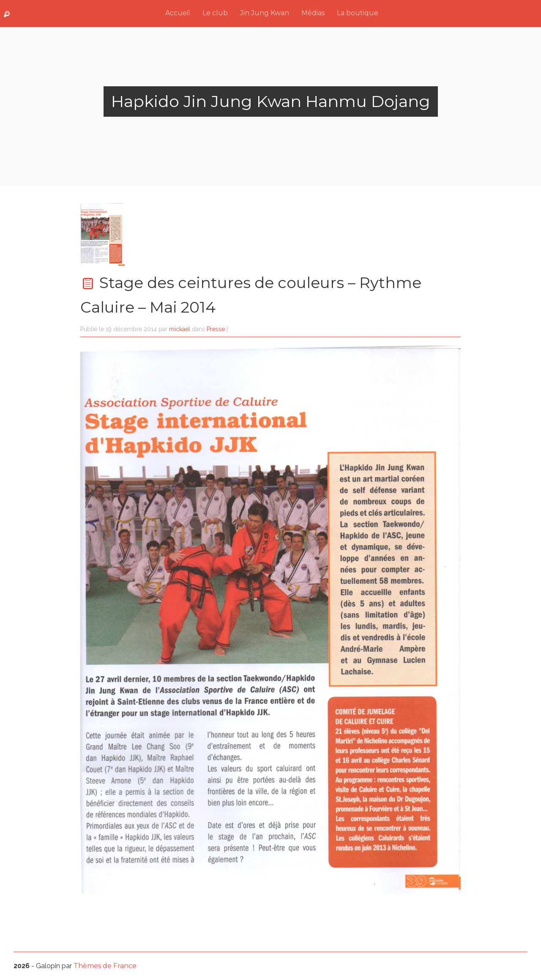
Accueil (178, 13)
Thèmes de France (105, 966)
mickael (180, 329)
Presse (216, 329)
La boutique (358, 13)
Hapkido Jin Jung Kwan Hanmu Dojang (271, 101)
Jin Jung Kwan (265, 13)
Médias (313, 13)
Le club (215, 13)
